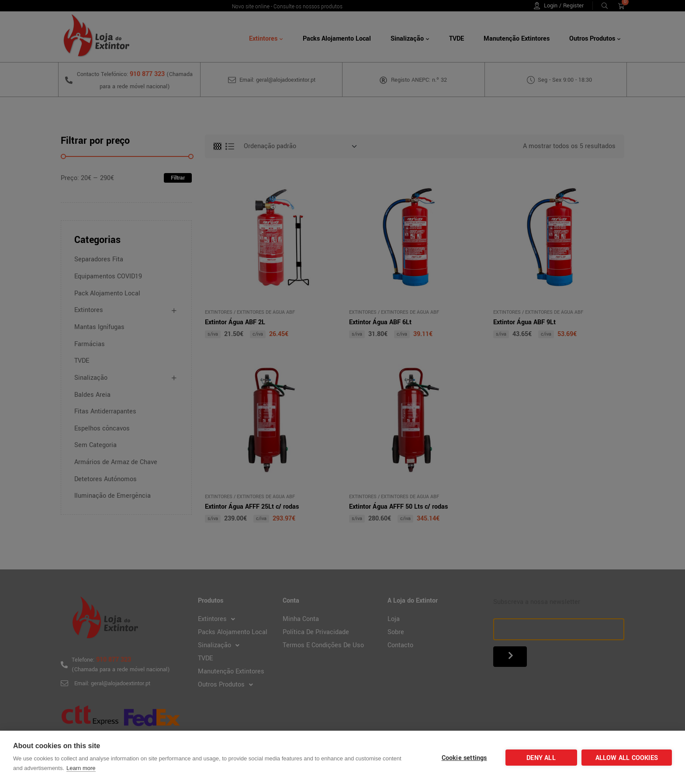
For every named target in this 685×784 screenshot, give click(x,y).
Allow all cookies (627, 758)
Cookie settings (464, 758)
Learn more (81, 768)
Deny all (541, 758)
